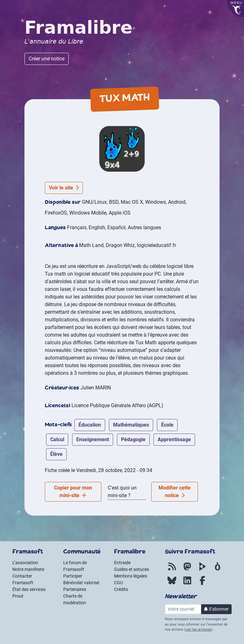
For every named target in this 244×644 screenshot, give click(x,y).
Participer (73, 576)
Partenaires (75, 589)
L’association (25, 563)
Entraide (122, 563)
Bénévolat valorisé (81, 583)
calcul (57, 439)
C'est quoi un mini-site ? (122, 492)
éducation (90, 425)
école (167, 425)
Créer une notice (47, 59)
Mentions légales (131, 576)
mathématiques (131, 425)
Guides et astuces (132, 569)
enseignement (93, 439)
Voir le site (64, 188)
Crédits (121, 589)
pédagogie (133, 439)
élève (56, 454)
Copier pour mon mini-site (73, 492)
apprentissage (174, 439)
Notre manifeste (28, 569)
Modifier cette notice (175, 492)
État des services (29, 589)
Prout (18, 596)
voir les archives (198, 630)
